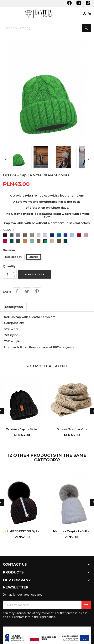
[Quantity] (8, 274)
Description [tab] (13, 307)
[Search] (47, 28)
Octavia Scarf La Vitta (72, 429)
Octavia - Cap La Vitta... (22, 429)
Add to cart (35, 274)
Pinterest (37, 291)
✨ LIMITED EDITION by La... (22, 531)
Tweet (27, 291)
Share (17, 291)
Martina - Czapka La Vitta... (72, 531)
